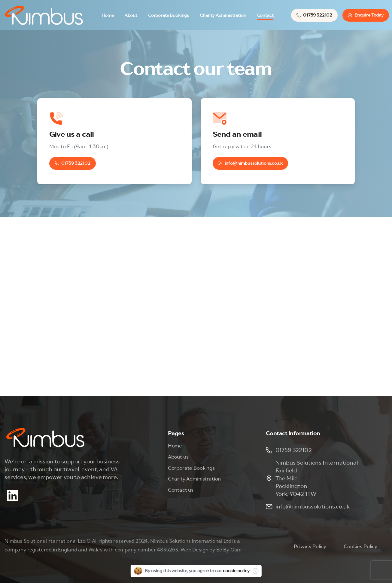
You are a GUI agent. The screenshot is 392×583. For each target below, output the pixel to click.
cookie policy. (237, 571)
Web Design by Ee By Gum (211, 550)
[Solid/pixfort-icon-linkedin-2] (13, 495)
